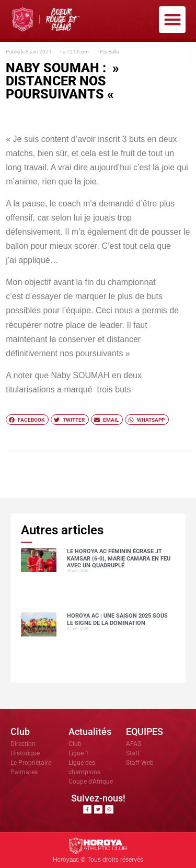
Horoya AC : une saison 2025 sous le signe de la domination (117, 619)
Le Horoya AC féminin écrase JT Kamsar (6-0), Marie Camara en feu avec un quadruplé (119, 558)
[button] (172, 20)
